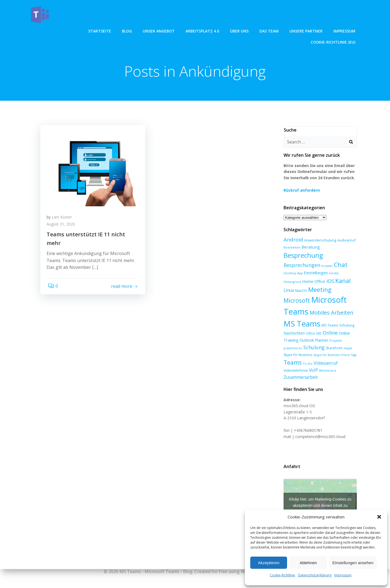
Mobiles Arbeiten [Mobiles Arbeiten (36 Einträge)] (304, 313)
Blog (72, 30)
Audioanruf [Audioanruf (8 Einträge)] (345, 241)
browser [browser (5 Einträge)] (326, 266)
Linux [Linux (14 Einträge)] (337, 282)
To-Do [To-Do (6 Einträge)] (307, 363)
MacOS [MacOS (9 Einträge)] (350, 282)
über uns (185, 30)
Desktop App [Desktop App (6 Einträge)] (292, 274)
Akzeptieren (269, 563)
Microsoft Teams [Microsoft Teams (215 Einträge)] (314, 300)
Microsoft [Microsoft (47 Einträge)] (320, 290)
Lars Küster (64, 220)
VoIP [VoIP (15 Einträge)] (312, 370)
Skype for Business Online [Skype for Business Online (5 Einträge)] (331, 355)
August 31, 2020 (63, 227)
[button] (379, 517)
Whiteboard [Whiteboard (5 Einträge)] (326, 371)
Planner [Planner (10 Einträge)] (321, 340)
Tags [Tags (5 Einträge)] (353, 355)
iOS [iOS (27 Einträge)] (311, 281)
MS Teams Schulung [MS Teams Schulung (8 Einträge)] (324, 325)
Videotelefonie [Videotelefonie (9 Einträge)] (295, 370)
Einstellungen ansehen (353, 563)
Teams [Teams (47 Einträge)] (292, 362)
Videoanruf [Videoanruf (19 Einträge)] (325, 363)
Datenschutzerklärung (315, 575)
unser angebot (104, 30)
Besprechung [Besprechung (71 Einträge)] (302, 256)
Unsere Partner (252, 30)
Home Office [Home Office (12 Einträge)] (294, 282)
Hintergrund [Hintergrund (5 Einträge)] (348, 274)
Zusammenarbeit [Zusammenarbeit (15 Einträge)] (300, 377)
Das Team (215, 30)
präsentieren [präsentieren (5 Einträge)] (292, 348)
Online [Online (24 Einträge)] (329, 333)
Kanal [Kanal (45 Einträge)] (323, 281)
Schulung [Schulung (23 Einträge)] (313, 347)
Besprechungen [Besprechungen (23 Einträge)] (301, 266)
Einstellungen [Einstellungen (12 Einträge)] (315, 273)
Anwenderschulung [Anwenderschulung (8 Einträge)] (319, 241)
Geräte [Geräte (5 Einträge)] (333, 274)
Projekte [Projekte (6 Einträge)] (335, 340)
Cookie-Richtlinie (282, 575)
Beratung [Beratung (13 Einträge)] (310, 247)
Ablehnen (308, 563)
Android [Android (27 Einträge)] (292, 240)
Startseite (45, 30)
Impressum (343, 575)
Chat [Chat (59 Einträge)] (340, 265)
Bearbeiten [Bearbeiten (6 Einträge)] (291, 248)
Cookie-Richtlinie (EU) (334, 30)
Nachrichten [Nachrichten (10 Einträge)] (293, 333)
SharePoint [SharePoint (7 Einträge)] (333, 348)
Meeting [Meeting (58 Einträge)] (294, 290)
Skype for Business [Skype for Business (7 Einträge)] (297, 355)
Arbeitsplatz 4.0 (148, 30)
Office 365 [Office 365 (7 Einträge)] (313, 334)
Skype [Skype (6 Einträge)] (347, 348)
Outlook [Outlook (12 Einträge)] (306, 340)
